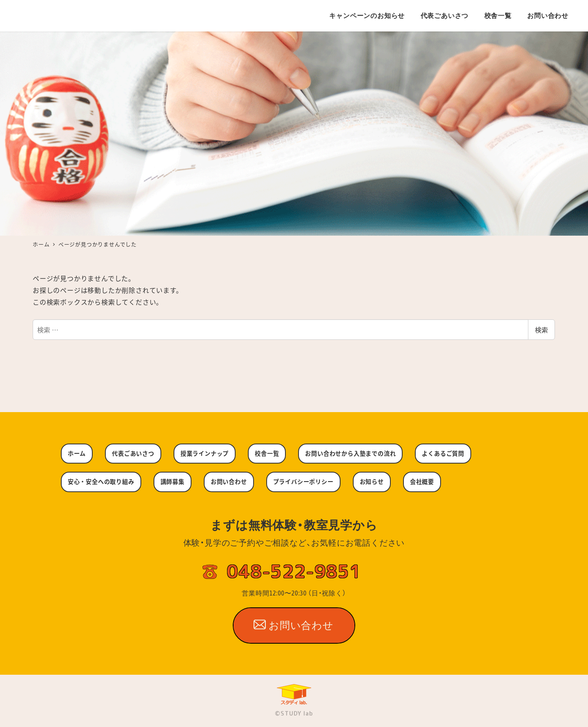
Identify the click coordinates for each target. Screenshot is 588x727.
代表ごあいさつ (133, 453)
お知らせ (372, 482)
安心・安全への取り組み (101, 482)
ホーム (77, 453)
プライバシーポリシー (303, 482)
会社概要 (422, 482)
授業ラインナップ (205, 453)
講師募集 (173, 482)
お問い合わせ (229, 482)
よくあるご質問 (443, 453)
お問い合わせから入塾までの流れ (350, 453)
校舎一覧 (267, 453)
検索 (541, 330)
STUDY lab (297, 714)
